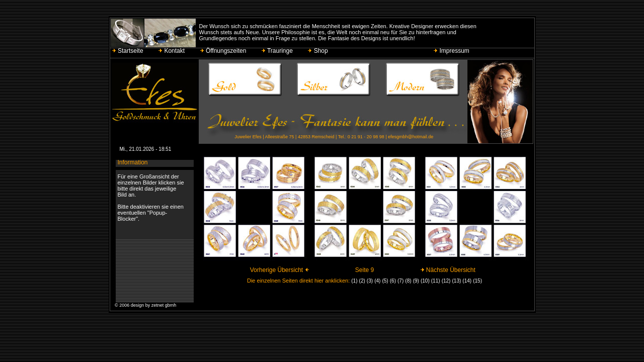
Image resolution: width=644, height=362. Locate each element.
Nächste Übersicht (448, 270)
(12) (446, 281)
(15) (477, 281)
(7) (400, 281)
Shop (318, 51)
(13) (457, 281)
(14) (467, 281)
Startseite (128, 51)
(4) (377, 281)
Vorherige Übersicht (280, 270)
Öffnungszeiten (224, 51)
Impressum (452, 51)
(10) (425, 281)
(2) (362, 281)
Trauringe (278, 51)
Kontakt (172, 51)
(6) (393, 281)
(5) (385, 281)
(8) (408, 281)
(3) (370, 281)
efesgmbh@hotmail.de (411, 137)
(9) (416, 281)
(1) (354, 281)
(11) (436, 281)
